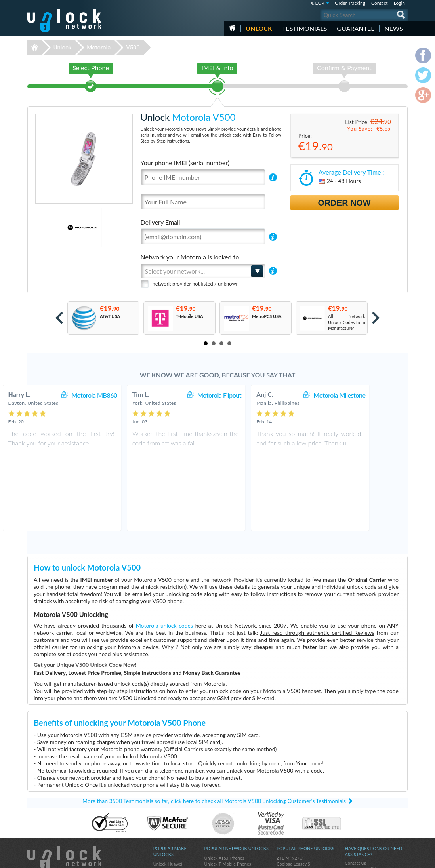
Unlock (259, 28)
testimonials (304, 28)
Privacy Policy (358, 810)
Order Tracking (350, 3)
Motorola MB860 (126, 395)
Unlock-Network (64, 21)
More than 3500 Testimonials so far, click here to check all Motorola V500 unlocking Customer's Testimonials (214, 736)
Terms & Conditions (363, 804)
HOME (232, 28)
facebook (370, 858)
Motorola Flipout (251, 395)
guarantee (356, 28)
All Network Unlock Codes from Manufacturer (347, 322)
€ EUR (318, 3)
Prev (59, 318)
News (394, 28)
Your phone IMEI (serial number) (185, 163)
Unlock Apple (166, 822)
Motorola (99, 48)
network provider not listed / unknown (196, 284)
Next (376, 318)
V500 (133, 48)
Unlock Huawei (168, 799)
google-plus (402, 858)
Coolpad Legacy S (293, 799)
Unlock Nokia (166, 810)
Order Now (344, 203)
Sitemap (352, 816)
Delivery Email (160, 222)
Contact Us (355, 798)
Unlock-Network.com (64, 793)
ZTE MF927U (290, 793)
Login (399, 3)
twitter (386, 858)
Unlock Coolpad (169, 828)
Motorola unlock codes (164, 560)
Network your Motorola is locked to (190, 257)
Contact (380, 3)
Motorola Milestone (371, 395)
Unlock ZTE (164, 804)
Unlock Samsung (169, 816)
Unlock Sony (165, 834)
